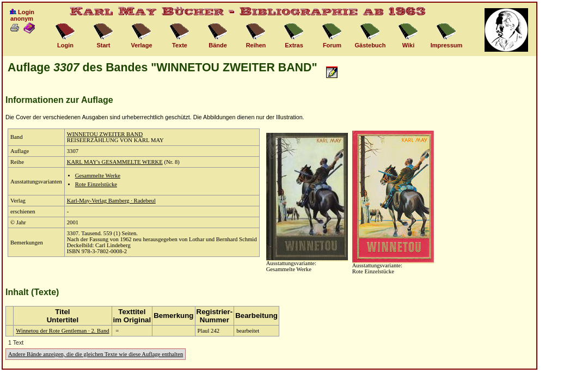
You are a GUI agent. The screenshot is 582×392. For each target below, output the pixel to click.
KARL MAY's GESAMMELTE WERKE (115, 162)
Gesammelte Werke (98, 176)
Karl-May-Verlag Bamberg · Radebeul (111, 201)
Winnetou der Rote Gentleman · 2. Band (62, 331)
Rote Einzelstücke (96, 184)
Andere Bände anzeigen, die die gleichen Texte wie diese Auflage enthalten (96, 354)
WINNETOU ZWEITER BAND (105, 134)
